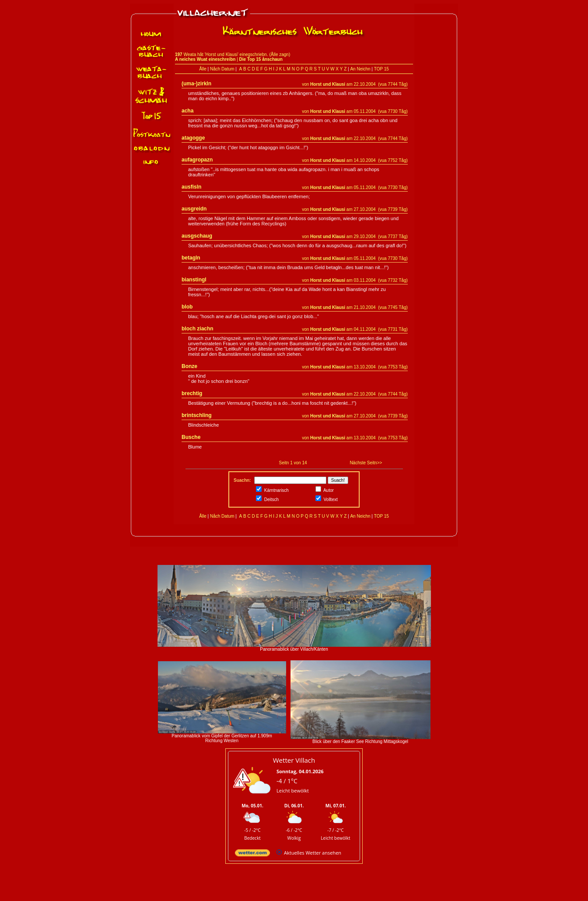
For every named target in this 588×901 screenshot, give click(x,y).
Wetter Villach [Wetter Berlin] (294, 760)
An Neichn (360, 69)
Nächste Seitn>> (366, 463)
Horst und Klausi (328, 84)
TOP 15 (381, 69)
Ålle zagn (280, 54)
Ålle (203, 69)
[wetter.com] (252, 854)
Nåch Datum (222, 69)
